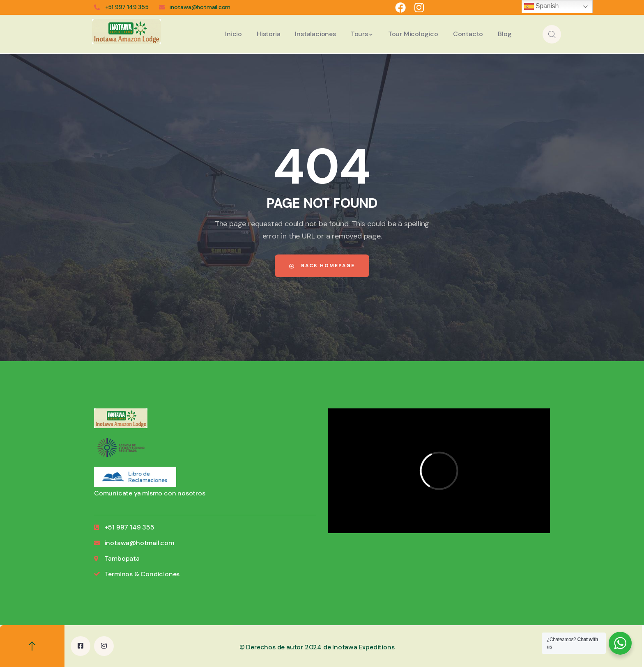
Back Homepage (322, 266)
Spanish (542, 7)
